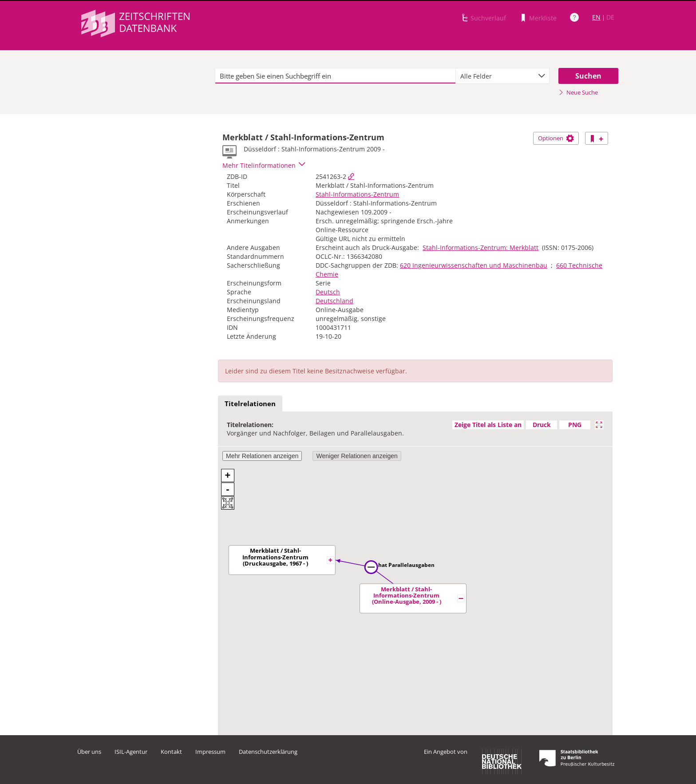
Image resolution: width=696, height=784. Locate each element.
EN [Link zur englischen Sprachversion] (596, 17)
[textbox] (335, 76)
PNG (575, 425)
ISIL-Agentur (131, 752)
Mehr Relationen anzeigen (262, 456)
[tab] (250, 404)
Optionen (556, 138)
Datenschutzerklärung (268, 752)
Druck (542, 425)
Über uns (89, 752)
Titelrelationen (250, 404)
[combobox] (502, 76)
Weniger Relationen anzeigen (357, 456)
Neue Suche (578, 92)
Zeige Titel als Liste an (488, 425)
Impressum (210, 752)
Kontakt (171, 752)
